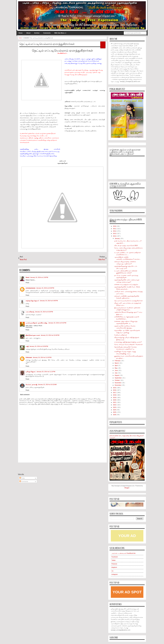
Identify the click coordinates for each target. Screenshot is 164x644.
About (28, 33)
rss (112, 571)
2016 (115, 390)
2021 (115, 402)
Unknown (29, 357)
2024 (115, 410)
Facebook (115, 557)
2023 (115, 407)
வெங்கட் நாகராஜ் (31, 384)
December (118, 385)
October (117, 380)
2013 (115, 233)
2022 (115, 405)
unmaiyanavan (30, 288)
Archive (37, 33)
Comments (47, 33)
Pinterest (114, 564)
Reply (27, 282)
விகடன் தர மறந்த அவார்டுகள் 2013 (126, 245)
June (116, 370)
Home (21, 33)
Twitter (114, 560)
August (117, 375)
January (117, 238)
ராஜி (27, 346)
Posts (22, 478)
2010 (115, 226)
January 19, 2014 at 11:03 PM (42, 357)
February (118, 361)
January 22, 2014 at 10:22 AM (47, 384)
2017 (115, 393)
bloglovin (114, 567)
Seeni (27, 277)
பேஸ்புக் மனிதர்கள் (121, 335)
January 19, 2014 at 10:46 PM (50, 335)
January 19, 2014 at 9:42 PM (57, 323)
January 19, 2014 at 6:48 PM (49, 301)
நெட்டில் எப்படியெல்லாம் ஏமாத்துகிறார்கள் (47, 44)
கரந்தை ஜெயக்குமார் (32, 301)
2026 (115, 415)
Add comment (25, 395)
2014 (115, 236)
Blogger (127, 488)
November (118, 383)
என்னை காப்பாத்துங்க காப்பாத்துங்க (126, 284)
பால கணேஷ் (30, 312)
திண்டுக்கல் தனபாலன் (33, 335)
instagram (115, 574)
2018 (115, 395)
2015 (115, 388)
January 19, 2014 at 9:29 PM (44, 312)
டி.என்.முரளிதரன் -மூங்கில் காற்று (37, 323)
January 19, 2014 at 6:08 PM (45, 288)
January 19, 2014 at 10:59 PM (39, 346)
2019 (115, 398)
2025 (115, 412)
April (116, 365)
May (116, 368)
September (118, 378)
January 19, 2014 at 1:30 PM (39, 277)
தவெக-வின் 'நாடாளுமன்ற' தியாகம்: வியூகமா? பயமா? (127, 437)
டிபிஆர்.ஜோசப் (31, 372)
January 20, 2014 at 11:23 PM (46, 372)
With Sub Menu (60, 33)
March (117, 363)
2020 (115, 400)
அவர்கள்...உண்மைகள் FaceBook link (123, 553)
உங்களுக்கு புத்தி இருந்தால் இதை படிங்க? (128, 342)
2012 (115, 231)
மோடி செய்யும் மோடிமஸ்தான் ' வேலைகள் (128, 344)
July (116, 373)
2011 (115, 229)
